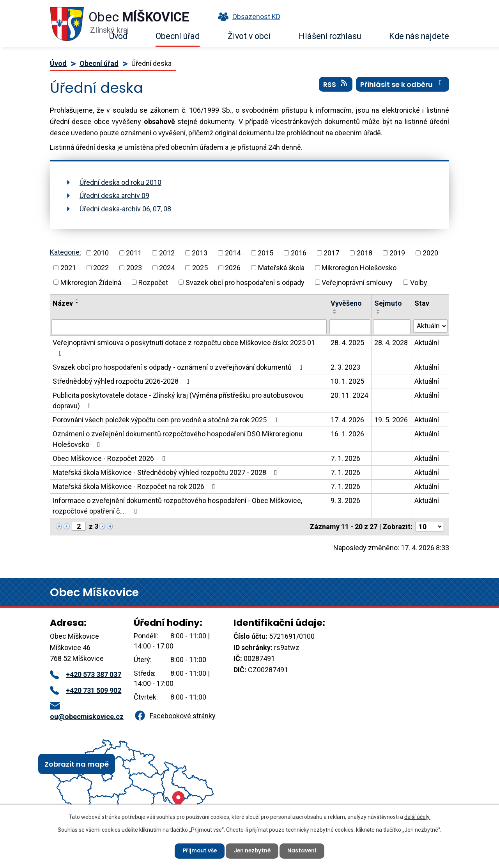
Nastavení (304, 850)
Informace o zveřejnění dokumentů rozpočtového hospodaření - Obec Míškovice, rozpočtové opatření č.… (177, 506)
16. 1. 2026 (347, 434)
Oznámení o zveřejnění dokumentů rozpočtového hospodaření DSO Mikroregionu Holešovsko (178, 439)
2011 (134, 253)
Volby (419, 282)
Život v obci (249, 36)
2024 (167, 268)
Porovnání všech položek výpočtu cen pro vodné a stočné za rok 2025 (167, 420)
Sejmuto (388, 303)
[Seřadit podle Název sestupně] (77, 303)
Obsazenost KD (248, 17)
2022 (101, 268)
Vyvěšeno (346, 303)
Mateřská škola (281, 268)
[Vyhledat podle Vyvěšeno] (350, 327)
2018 (365, 253)
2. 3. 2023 (345, 367)
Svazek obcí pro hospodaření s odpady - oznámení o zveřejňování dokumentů (179, 367)
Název (63, 303)
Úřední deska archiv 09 (114, 196)
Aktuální (427, 343)
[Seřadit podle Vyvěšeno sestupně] (335, 313)
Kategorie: (65, 252)
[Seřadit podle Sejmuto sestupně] (379, 313)
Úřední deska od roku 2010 (120, 182)
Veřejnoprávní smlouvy (357, 282)
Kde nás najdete (419, 36)
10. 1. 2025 (347, 381)
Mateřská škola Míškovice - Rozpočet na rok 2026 (135, 486)
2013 (200, 253)
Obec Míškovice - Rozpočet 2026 (110, 458)
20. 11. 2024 (349, 395)
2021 (68, 268)
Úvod (118, 36)
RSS (336, 85)
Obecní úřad (178, 36)
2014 (233, 253)
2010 (101, 253)
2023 (134, 268)
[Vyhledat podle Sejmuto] (392, 327)
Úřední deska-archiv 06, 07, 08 (125, 209)
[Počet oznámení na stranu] (429, 527)
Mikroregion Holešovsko (359, 268)
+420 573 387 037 (86, 674)
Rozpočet (153, 282)
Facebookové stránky (175, 716)
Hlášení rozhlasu (330, 36)
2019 (397, 253)
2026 (233, 268)
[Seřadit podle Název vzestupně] (77, 299)
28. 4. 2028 (391, 343)
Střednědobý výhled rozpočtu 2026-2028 (123, 381)
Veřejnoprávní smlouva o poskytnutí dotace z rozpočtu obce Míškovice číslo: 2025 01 (184, 348)
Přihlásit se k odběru (403, 85)
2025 (200, 268)
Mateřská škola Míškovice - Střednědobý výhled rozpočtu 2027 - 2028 (166, 472)
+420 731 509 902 (86, 690)
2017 (331, 253)
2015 (265, 253)
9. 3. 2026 (345, 500)
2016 (299, 253)
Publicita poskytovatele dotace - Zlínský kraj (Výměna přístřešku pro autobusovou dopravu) (178, 400)
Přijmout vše (198, 850)
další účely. (417, 817)
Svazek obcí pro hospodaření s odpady (245, 282)
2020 (430, 253)
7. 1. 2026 (345, 458)
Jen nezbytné (253, 850)
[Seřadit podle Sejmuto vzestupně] (379, 310)
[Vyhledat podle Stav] (431, 326)
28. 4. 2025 (347, 343)
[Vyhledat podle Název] (189, 327)
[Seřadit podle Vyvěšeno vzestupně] (335, 310)
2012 (167, 253)
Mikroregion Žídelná (91, 282)
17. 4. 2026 (347, 420)
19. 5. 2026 (391, 420)
